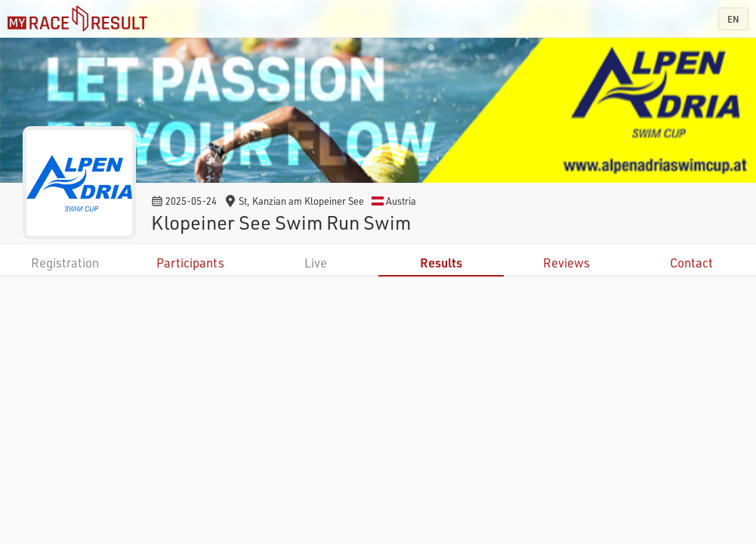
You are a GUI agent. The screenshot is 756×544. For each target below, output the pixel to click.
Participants (190, 263)
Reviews (566, 263)
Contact (691, 263)
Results (441, 263)
